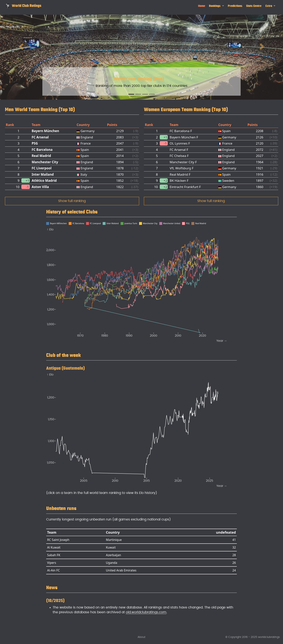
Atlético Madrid (44, 181)
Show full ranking (72, 201)
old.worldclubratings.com (146, 612)
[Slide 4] (152, 94)
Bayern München (45, 131)
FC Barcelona (42, 150)
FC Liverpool (42, 168)
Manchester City (45, 162)
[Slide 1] (131, 94)
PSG (35, 143)
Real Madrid (41, 156)
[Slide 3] (145, 94)
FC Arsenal (40, 137)
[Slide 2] (138, 94)
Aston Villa (40, 187)
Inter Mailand (43, 174)
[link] (216, 6)
